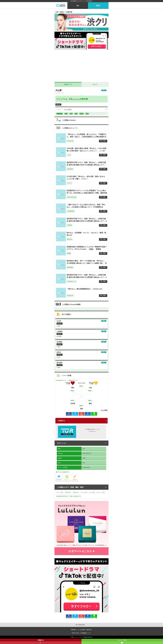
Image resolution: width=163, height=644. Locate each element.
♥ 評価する (61, 421)
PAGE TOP (82, 625)
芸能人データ (68, 84)
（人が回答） (65, 110)
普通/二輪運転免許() (75, 496)
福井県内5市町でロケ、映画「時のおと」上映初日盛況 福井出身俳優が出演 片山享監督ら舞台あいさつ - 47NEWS (87, 221)
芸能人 (98, 6)
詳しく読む (103, 141)
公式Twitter (62, 474)
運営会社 (89, 630)
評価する (41, 642)
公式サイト (70, 474)
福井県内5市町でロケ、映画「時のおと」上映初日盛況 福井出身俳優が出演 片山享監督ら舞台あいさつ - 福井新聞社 (86, 165)
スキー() (84, 492)
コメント (95, 84)
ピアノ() (60, 492)
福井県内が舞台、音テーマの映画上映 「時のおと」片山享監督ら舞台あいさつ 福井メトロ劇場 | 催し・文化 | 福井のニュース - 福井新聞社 (87, 263)
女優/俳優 (84, 99)
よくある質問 (81, 630)
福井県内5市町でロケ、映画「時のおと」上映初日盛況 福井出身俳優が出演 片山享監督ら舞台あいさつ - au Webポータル (87, 277)
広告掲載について (86, 633)
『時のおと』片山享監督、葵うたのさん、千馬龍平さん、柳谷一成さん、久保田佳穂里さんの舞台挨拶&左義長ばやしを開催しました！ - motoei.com (87, 137)
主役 (71, 99)
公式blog (78, 474)
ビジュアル (61, 99)
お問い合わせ (75, 633)
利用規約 (73, 630)
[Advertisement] (81, 66)
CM (78, 6)
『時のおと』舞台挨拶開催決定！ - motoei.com (85, 289)
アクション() (101, 492)
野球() (68, 492)
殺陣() (76, 492)
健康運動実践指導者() (62, 496)
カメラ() (92, 492)
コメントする (122, 642)
